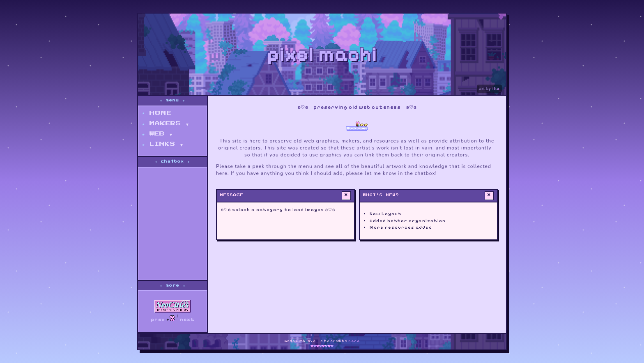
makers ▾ (169, 124)
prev (158, 319)
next (187, 319)
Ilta (496, 89)
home (161, 113)
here (354, 341)
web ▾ (161, 134)
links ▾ (166, 144)
